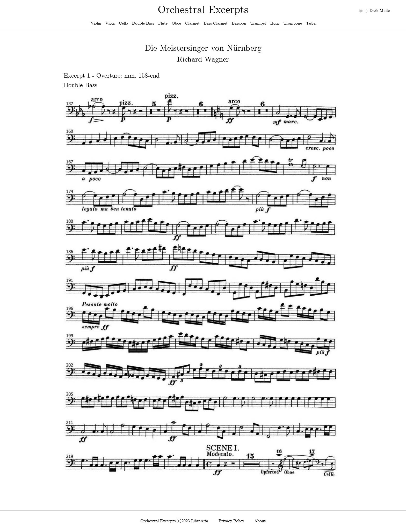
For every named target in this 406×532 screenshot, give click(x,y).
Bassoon (239, 23)
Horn (275, 23)
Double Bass (143, 23)
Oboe (176, 23)
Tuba (311, 23)
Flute (163, 23)
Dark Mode (380, 11)
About (260, 521)
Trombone (293, 23)
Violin (96, 23)
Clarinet (192, 23)
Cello (123, 23)
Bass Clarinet (216, 23)
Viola (110, 23)
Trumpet (258, 23)
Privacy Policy (231, 521)
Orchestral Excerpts (203, 10)
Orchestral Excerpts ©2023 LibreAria (174, 521)
